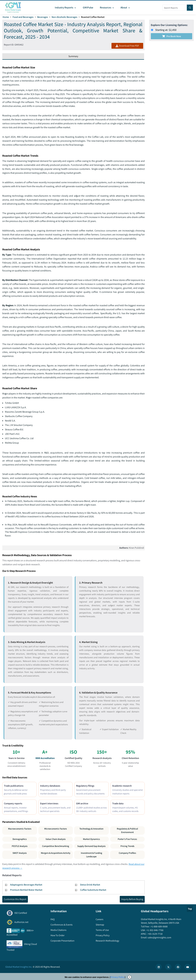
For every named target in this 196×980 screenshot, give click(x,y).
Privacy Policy (118, 977)
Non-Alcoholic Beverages (64, 17)
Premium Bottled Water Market (26, 890)
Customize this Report (15, 899)
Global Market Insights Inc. (19, 967)
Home (6, 17)
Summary (73, 56)
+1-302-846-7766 (155, 930)
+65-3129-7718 (155, 934)
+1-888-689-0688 (159, 926)
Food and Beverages (23, 17)
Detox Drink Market (90, 885)
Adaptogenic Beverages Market (26, 885)
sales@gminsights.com (159, 937)
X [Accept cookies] (130, 977)
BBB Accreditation (45, 758)
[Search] (190, 8)
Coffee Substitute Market (93, 890)
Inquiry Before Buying (132, 899)
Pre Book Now (172, 36)
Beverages (43, 17)
